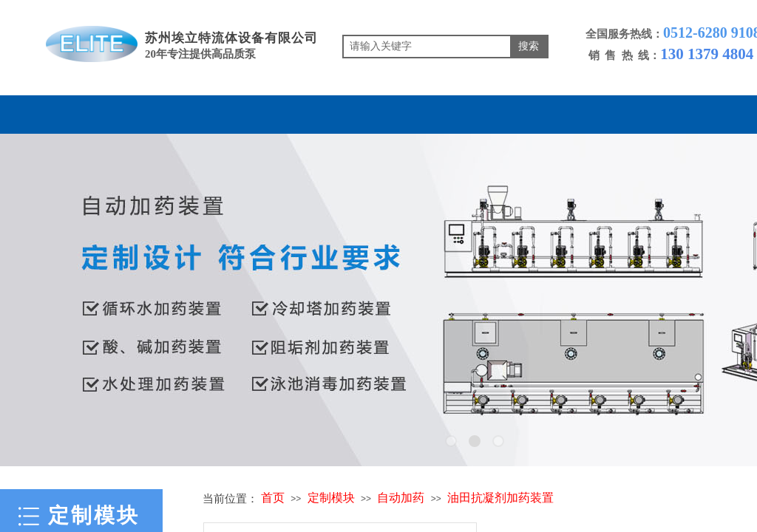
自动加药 (401, 498)
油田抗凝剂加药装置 (500, 498)
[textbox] (427, 47)
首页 (273, 498)
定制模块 (331, 498)
